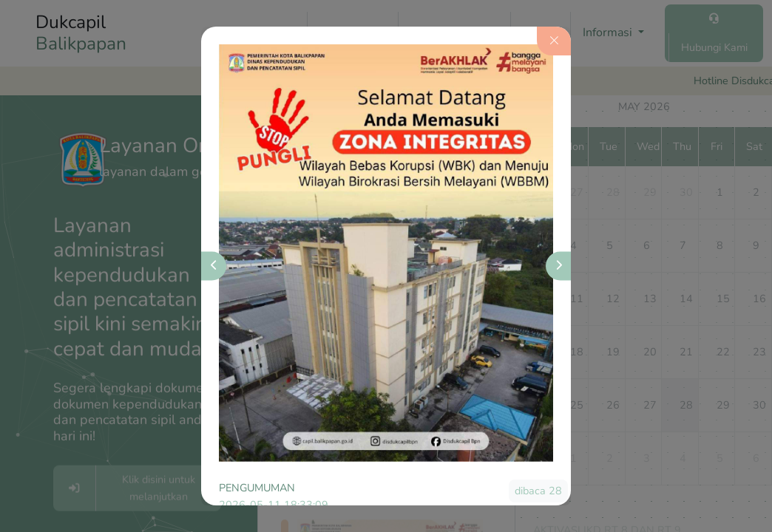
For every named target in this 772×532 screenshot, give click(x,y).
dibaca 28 (538, 491)
